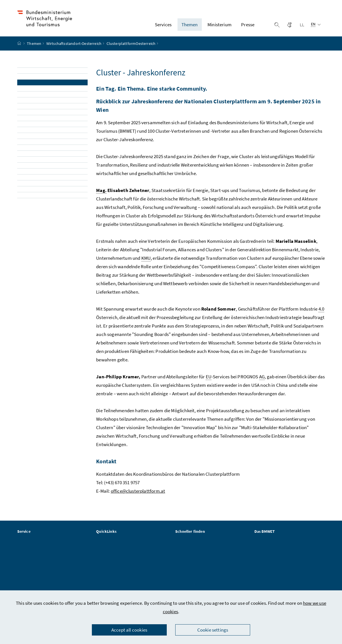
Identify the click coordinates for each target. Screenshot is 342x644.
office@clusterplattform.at (138, 494)
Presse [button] (248, 26)
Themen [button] (190, 26)
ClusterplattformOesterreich (131, 46)
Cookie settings (213, 630)
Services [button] (163, 26)
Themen (34, 46)
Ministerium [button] (219, 26)
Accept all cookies (129, 630)
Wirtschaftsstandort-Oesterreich (74, 46)
